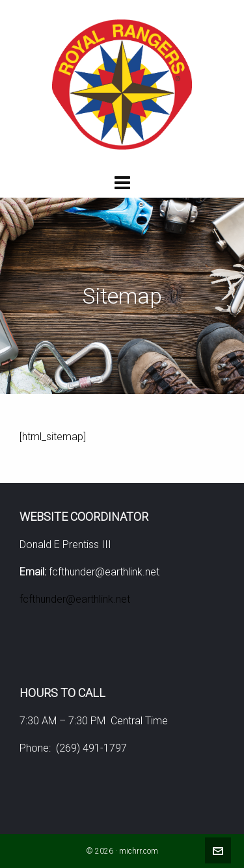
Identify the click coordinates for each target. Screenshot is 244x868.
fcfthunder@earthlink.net (75, 599)
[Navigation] (122, 183)
